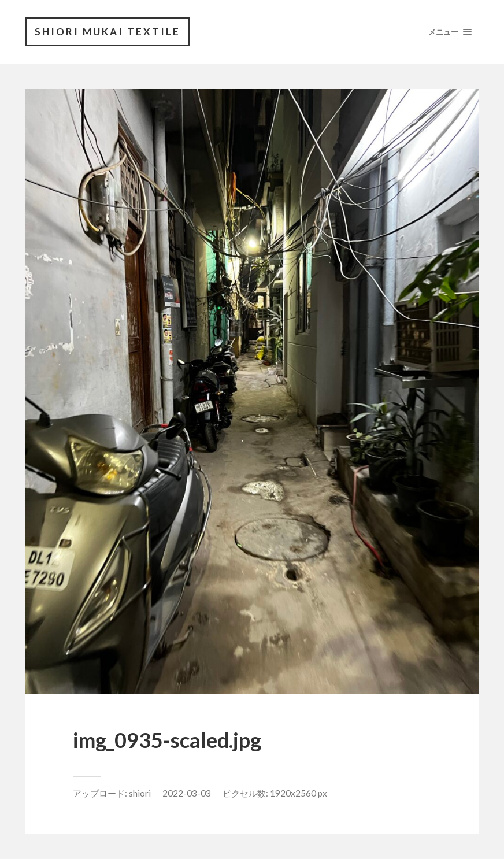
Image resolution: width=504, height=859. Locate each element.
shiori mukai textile (108, 32)
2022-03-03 (187, 793)
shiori (140, 793)
